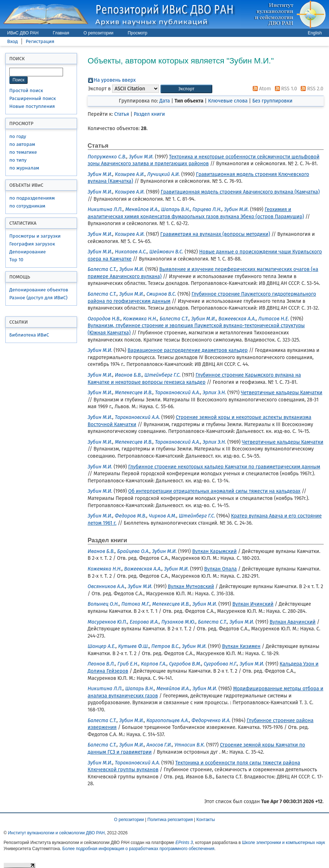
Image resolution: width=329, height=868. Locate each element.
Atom (261, 89)
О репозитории (98, 33)
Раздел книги (149, 114)
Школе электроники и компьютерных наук (284, 843)
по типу (18, 160)
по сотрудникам (27, 206)
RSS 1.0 (285, 89)
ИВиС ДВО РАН (23, 33)
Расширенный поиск (33, 98)
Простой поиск (26, 90)
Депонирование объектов (39, 290)
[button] (186, 89)
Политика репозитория (170, 820)
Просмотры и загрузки (35, 236)
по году (18, 136)
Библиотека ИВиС (29, 335)
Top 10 (16, 260)
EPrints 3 (184, 843)
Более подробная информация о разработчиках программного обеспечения (138, 849)
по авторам (22, 144)
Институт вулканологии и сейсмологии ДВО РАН (56, 833)
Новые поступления (32, 106)
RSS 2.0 (311, 89)
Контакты (206, 820)
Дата (164, 101)
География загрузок (32, 244)
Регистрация (40, 41)
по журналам (24, 168)
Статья (122, 114)
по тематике (23, 152)
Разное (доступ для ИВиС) (38, 298)
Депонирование (28, 252)
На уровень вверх (115, 80)
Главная (61, 33)
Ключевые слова (228, 101)
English (315, 33)
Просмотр (138, 33)
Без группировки (272, 101)
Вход (13, 41)
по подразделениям (32, 198)
